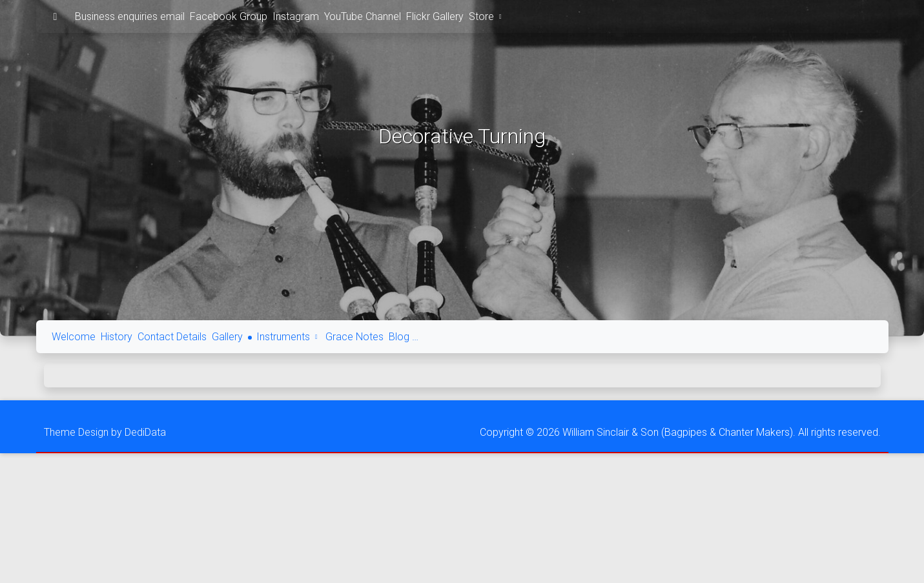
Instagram (296, 16)
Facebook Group (229, 16)
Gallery (227, 337)
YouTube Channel (363, 16)
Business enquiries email (130, 16)
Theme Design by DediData (105, 432)
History (117, 337)
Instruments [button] (289, 337)
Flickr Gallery (435, 16)
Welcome (74, 337)
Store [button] (487, 16)
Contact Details (172, 337)
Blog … (404, 337)
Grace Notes (354, 337)
